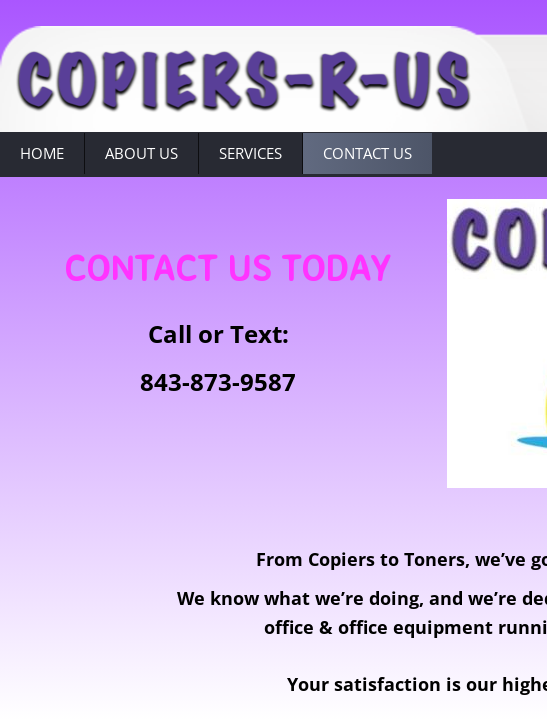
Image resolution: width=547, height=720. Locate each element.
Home (42, 153)
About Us (141, 153)
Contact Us (367, 153)
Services (250, 153)
